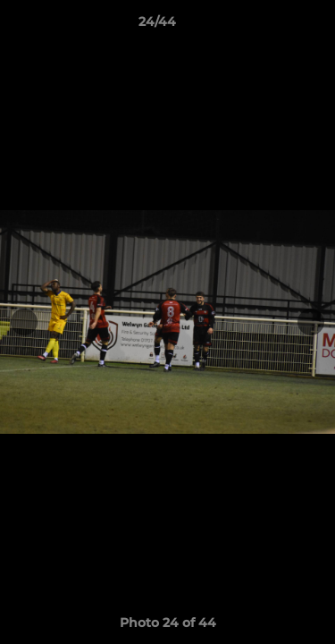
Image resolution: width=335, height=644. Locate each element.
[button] (271, 26)
